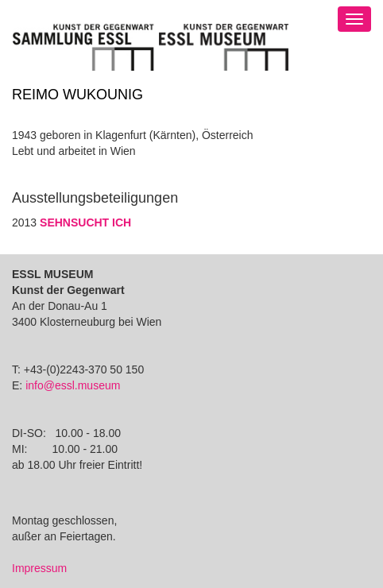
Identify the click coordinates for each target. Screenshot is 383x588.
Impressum (39, 568)
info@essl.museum (73, 385)
